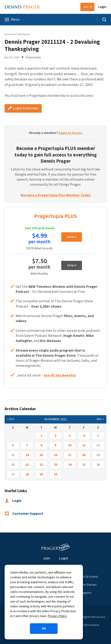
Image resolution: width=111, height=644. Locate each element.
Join (86, 7)
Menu (12, 20)
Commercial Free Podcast (17, 34)
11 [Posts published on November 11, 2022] (84, 445)
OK (44, 629)
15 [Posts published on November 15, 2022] (41, 455)
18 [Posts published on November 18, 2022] (84, 455)
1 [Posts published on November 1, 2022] (41, 436)
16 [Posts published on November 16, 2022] (55, 455)
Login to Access (23, 108)
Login (102, 7)
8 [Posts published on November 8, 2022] (41, 445)
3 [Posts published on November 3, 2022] (70, 436)
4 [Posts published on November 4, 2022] (84, 436)
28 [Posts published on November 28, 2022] (27, 474)
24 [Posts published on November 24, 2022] (70, 465)
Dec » (100, 419)
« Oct (10, 419)
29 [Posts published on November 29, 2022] (41, 474)
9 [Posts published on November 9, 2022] (55, 445)
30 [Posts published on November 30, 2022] (55, 474)
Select (72, 237)
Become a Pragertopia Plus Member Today (56, 195)
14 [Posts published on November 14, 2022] (27, 455)
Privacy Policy (57, 616)
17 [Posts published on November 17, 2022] (70, 455)
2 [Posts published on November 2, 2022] (55, 436)
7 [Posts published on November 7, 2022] (27, 445)
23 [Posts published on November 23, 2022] (55, 465)
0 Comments (33, 57)
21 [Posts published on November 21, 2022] (27, 465)
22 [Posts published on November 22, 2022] (41, 465)
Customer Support (24, 514)
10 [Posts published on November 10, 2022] (70, 445)
